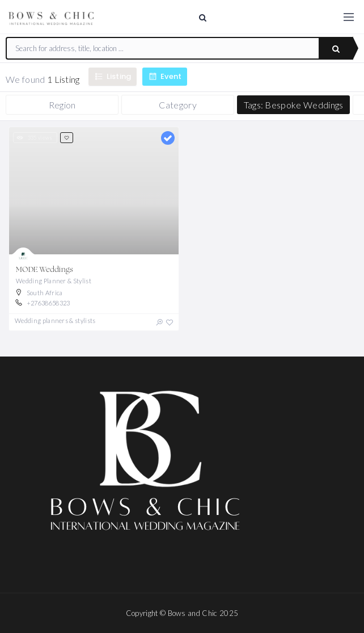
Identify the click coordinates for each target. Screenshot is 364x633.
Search (336, 49)
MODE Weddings (45, 270)
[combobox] (163, 48)
